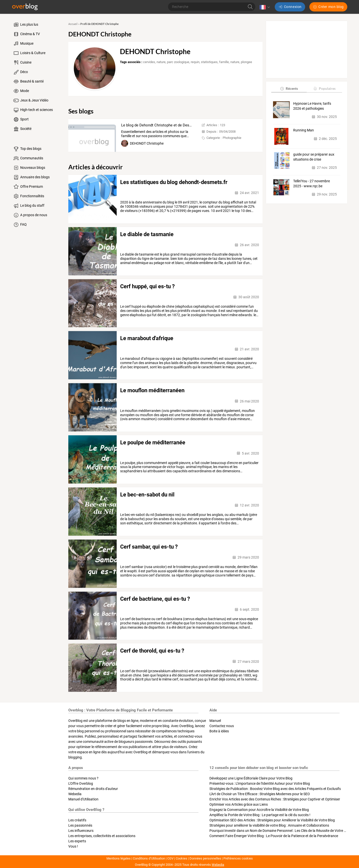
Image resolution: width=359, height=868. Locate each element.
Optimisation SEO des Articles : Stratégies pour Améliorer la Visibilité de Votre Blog (272, 820)
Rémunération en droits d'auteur (93, 789)
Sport (21, 119)
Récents (289, 88)
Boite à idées (219, 731)
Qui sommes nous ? (83, 778)
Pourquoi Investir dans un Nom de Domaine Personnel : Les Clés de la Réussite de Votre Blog (280, 831)
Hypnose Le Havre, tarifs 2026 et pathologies (312, 106)
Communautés (28, 158)
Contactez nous (222, 726)
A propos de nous (30, 215)
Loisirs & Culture (29, 53)
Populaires (324, 88)
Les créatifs (77, 820)
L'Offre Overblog (81, 783)
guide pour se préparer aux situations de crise (314, 157)
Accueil (73, 24)
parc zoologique (178, 62)
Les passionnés (80, 825)
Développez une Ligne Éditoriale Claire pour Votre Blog (251, 778)
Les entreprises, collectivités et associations (102, 836)
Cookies (181, 858)
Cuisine (22, 63)
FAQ (20, 225)
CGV (170, 858)
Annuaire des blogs (31, 177)
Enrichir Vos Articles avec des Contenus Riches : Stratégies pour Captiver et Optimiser (275, 799)
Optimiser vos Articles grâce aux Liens (239, 804)
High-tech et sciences (33, 110)
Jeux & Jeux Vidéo (31, 100)
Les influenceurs (81, 831)
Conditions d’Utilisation (149, 858)
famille (224, 62)
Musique (23, 44)
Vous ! (73, 846)
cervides (149, 62)
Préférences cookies (238, 858)
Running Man (304, 130)
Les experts (77, 841)
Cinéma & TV (26, 34)
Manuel (215, 721)
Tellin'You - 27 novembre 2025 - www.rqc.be (312, 184)
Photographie (232, 138)
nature (161, 62)
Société (22, 129)
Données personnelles (205, 858)
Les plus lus (25, 25)
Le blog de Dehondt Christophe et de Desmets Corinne (166, 125)
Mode (21, 91)
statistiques (209, 62)
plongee (246, 62)
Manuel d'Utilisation (83, 799)
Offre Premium (28, 187)
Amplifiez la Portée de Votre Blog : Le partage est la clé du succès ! (260, 815)
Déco (20, 72)
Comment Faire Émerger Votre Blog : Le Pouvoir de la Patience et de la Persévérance (274, 836)
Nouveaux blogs (29, 168)
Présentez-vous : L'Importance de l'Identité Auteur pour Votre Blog (260, 783)
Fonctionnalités (28, 196)
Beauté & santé (28, 82)
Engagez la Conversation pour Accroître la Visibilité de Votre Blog (259, 810)
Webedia (75, 794)
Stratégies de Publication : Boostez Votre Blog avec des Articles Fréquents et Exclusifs (275, 789)
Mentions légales (119, 858)
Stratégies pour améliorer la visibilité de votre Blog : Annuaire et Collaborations (269, 825)
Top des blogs (27, 149)
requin (195, 62)
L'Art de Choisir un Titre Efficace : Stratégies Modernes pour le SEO (260, 794)
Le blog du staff (29, 206)
